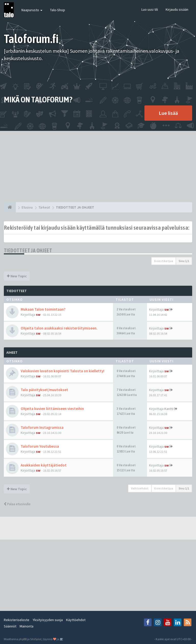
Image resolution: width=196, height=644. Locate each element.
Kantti (169, 409)
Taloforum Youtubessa (40, 446)
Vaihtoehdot (140, 488)
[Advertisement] (98, 167)
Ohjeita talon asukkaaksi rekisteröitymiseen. (59, 328)
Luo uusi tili (150, 9)
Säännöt (10, 626)
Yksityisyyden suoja (48, 620)
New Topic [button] (17, 276)
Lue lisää (168, 113)
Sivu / (184, 261)
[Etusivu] (10, 207)
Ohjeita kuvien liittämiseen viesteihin (52, 409)
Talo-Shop (58, 10)
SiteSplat (36, 639)
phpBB (23, 639)
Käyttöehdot (76, 620)
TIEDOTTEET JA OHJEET (28, 250)
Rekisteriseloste (17, 620)
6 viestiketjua (164, 261)
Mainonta (27, 626)
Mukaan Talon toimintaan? (43, 309)
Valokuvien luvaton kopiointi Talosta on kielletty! (63, 371)
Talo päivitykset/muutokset (44, 390)
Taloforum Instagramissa (42, 427)
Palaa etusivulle (17, 504)
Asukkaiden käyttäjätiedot (44, 465)
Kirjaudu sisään (177, 9)
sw (38, 314)
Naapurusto (32, 10)
